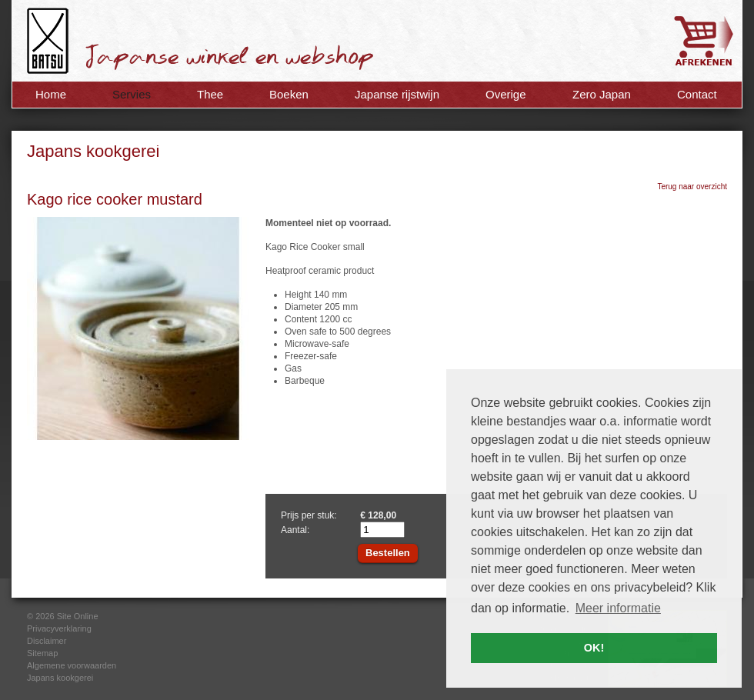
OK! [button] (594, 648)
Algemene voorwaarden (72, 665)
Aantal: (295, 530)
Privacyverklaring (59, 628)
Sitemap (42, 653)
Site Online (78, 616)
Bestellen (388, 553)
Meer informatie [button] (618, 608)
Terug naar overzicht (692, 187)
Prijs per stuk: (309, 515)
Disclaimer (47, 641)
